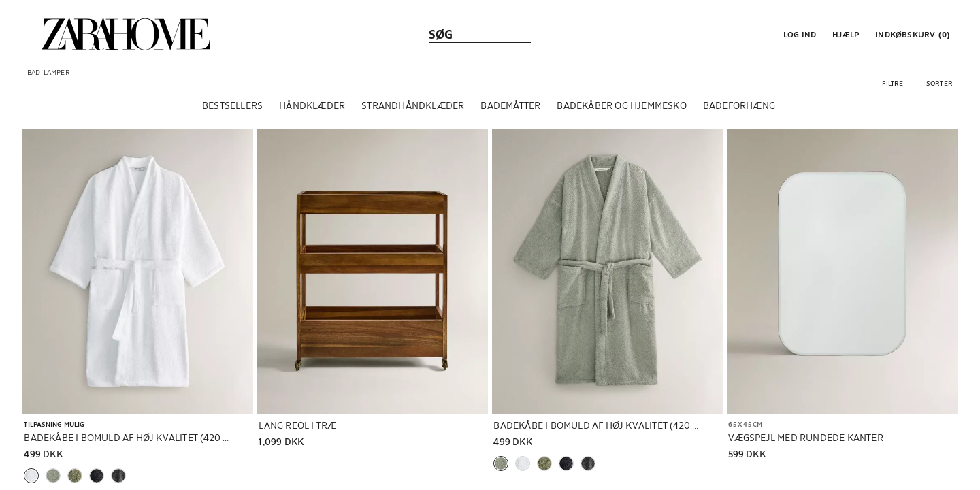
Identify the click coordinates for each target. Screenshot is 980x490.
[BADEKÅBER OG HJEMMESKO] (621, 108)
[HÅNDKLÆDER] (312, 108)
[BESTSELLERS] (232, 108)
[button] (798, 34)
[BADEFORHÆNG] (739, 108)
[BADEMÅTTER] (510, 108)
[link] (126, 34)
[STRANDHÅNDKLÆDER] (413, 108)
